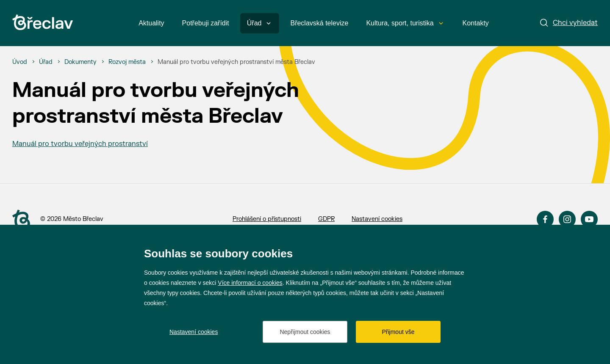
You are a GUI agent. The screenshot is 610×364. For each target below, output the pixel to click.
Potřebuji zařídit (206, 23)
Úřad (259, 23)
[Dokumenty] (80, 62)
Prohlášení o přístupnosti (267, 219)
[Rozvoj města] (127, 62)
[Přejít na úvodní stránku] (43, 22)
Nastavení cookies (377, 219)
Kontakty (476, 23)
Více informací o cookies (250, 283)
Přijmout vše (398, 332)
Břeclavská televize (319, 23)
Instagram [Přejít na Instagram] (567, 219)
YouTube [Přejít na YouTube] (589, 219)
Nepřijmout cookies (305, 332)
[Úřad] (46, 62)
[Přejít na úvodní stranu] (21, 220)
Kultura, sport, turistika (404, 23)
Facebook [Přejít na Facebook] (545, 219)
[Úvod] (20, 62)
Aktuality (151, 23)
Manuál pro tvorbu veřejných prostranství (80, 144)
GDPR (326, 219)
